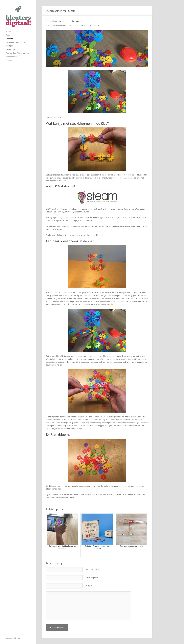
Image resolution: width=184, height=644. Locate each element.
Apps (8, 35)
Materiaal (9, 39)
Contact (9, 60)
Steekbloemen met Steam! (63, 21)
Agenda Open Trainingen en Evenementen (17, 55)
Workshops (10, 49)
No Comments (96, 25)
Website (89, 586)
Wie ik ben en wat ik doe (16, 42)
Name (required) (92, 569)
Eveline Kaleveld (60, 25)
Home (8, 32)
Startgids (9, 46)
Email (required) (92, 578)
